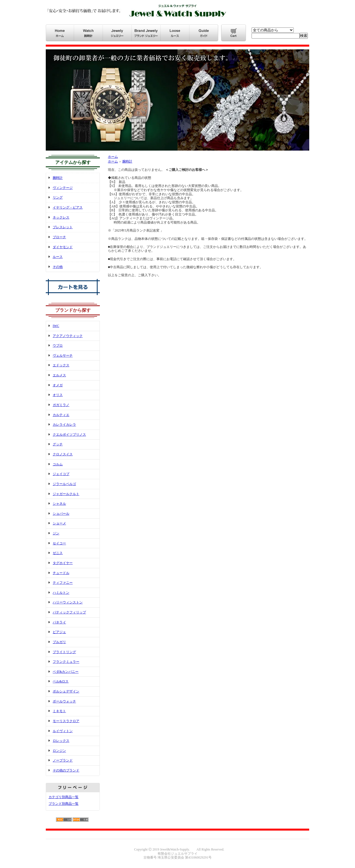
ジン (56, 533)
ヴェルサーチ (63, 356)
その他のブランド (66, 770)
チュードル (61, 573)
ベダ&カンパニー (66, 672)
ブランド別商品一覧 (64, 804)
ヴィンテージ (63, 188)
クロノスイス (63, 454)
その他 (58, 267)
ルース (58, 257)
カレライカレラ (64, 425)
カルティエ (61, 415)
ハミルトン (61, 593)
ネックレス (61, 217)
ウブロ (58, 346)
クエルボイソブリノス (69, 435)
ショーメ (59, 523)
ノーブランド (63, 760)
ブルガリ (59, 642)
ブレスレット (63, 227)
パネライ (59, 622)
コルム (58, 464)
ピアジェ (59, 632)
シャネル (59, 504)
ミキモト (59, 711)
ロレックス (61, 741)
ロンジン (59, 751)
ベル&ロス (61, 681)
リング (58, 197)
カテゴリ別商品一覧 (64, 797)
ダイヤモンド (63, 247)
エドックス (61, 365)
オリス (58, 395)
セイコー (59, 543)
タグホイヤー (63, 563)
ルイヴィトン (63, 731)
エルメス (59, 375)
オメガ (58, 385)
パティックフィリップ (69, 612)
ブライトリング (64, 652)
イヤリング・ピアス (68, 207)
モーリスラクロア (66, 721)
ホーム (113, 157)
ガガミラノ (61, 405)
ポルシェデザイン (66, 691)
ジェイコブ (61, 474)
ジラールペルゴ (64, 484)
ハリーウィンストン (68, 602)
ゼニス (58, 553)
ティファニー (63, 583)
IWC (56, 326)
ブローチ (59, 237)
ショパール (61, 514)
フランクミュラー (66, 662)
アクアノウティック (68, 336)
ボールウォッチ (64, 701)
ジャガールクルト (66, 494)
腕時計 (58, 178)
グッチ (58, 444)
